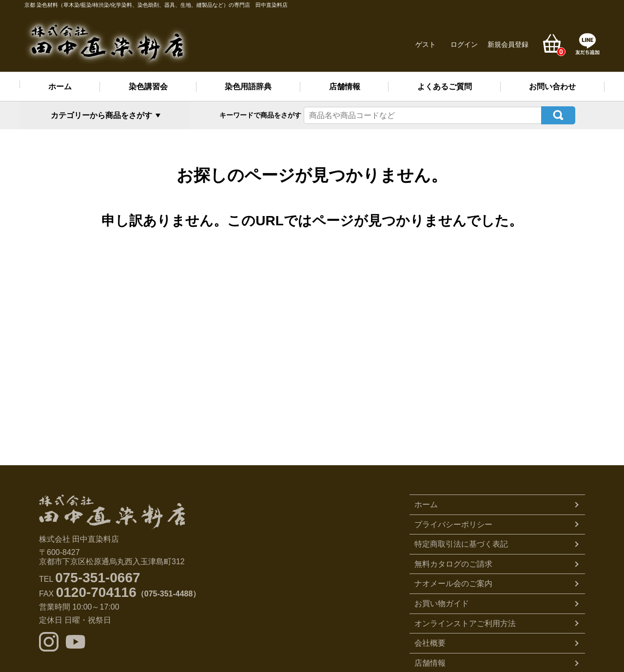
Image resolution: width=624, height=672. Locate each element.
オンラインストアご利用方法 (465, 623)
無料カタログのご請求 (453, 563)
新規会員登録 (508, 44)
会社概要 (430, 642)
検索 (558, 115)
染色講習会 (148, 87)
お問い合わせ (552, 87)
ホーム (60, 87)
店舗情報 (345, 87)
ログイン (464, 44)
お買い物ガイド (442, 603)
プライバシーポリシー (453, 524)
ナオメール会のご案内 (453, 583)
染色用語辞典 (248, 87)
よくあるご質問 (445, 87)
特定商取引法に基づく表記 (461, 544)
